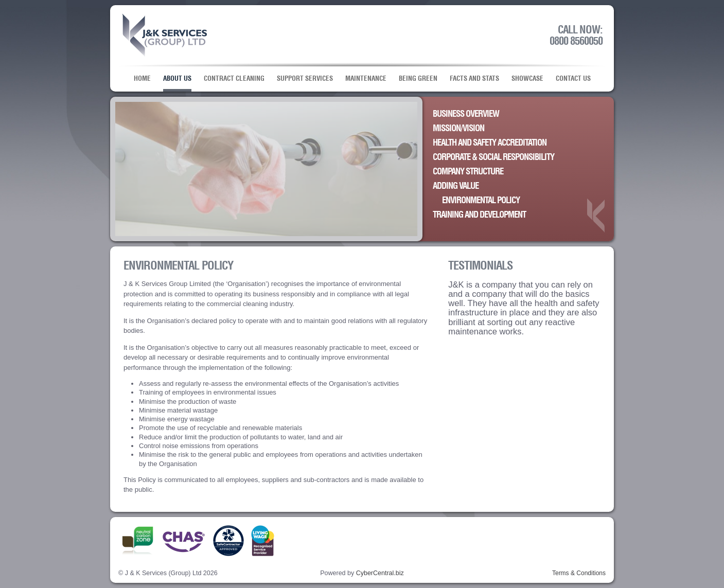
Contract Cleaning (234, 79)
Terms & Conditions (579, 573)
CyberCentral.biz (380, 573)
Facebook (530, 543)
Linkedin (583, 543)
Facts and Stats (474, 79)
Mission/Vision (458, 129)
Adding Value (456, 186)
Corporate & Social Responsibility (493, 157)
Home (142, 79)
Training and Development (479, 215)
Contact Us (573, 79)
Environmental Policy (481, 201)
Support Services (305, 79)
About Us (177, 79)
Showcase (527, 79)
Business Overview (466, 114)
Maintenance (366, 79)
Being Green (418, 79)
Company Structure (468, 172)
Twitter (477, 543)
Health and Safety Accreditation (490, 143)
